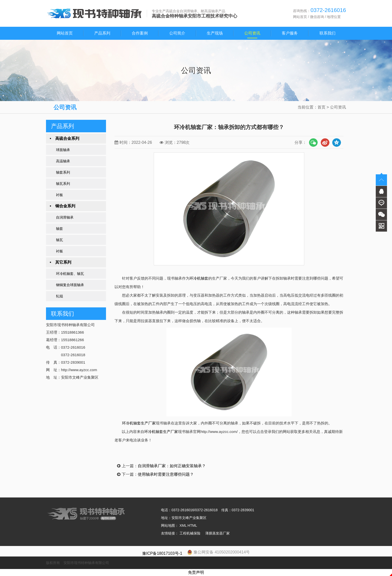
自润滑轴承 (65, 217)
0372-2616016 (183, 510)
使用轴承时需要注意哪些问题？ (166, 474)
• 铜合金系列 (62, 206)
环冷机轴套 (199, 278)
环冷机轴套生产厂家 (139, 423)
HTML (192, 525)
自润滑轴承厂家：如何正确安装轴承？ (172, 466)
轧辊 (59, 296)
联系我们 (327, 33)
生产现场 (215, 33)
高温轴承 (63, 161)
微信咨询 (317, 17)
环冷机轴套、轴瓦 (70, 274)
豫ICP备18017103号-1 (162, 553)
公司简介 (177, 33)
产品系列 (102, 33)
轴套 (59, 229)
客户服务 (290, 33)
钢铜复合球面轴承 (70, 285)
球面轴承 (63, 150)
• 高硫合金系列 (64, 138)
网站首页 (300, 17)
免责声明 (196, 572)
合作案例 (140, 33)
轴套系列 (63, 172)
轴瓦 (59, 240)
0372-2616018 (206, 510)
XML (183, 525)
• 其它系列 (60, 262)
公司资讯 (252, 33)
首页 (321, 107)
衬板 (59, 195)
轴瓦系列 (63, 184)
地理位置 (334, 17)
